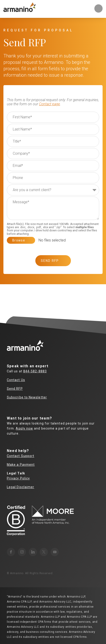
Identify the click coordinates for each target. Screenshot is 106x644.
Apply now (24, 428)
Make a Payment (21, 465)
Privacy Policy (18, 478)
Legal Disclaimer (21, 487)
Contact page (49, 104)
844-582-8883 (35, 371)
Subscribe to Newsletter (27, 397)
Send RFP (15, 389)
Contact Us (16, 380)
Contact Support (21, 456)
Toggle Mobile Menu (98, 8)
